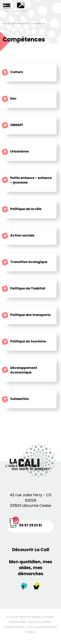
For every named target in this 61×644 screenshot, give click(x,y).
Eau (13, 98)
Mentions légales (30, 617)
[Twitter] (37, 587)
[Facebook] (24, 587)
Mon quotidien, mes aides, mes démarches (30, 568)
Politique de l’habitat (28, 288)
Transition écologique (29, 262)
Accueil (6, 23)
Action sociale (22, 235)
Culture (17, 72)
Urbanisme (20, 151)
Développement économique (24, 370)
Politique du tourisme (28, 341)
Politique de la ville (26, 209)
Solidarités (20, 399)
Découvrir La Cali (20, 23)
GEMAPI (17, 125)
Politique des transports (30, 315)
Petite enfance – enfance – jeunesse (31, 180)
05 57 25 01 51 (30, 525)
